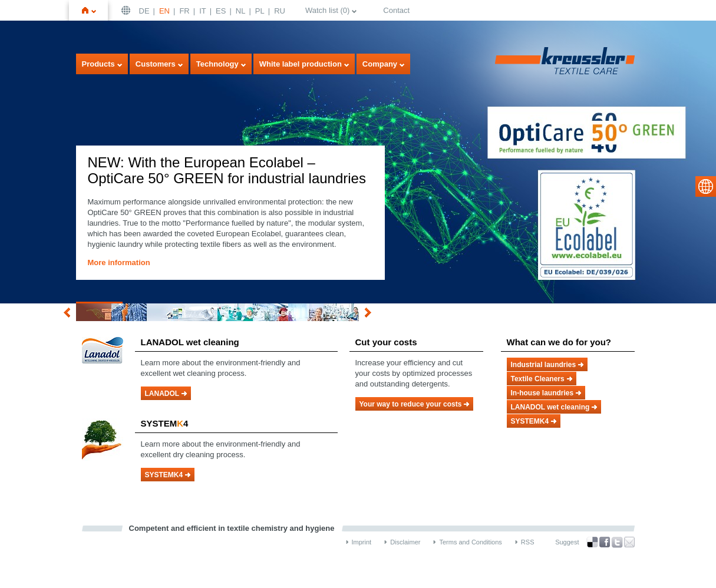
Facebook (605, 542)
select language (706, 186)
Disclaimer (405, 542)
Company (380, 64)
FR (184, 11)
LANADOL (162, 394)
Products (98, 64)
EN (164, 11)
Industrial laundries (544, 365)
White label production (301, 64)
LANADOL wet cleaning (550, 407)
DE (144, 11)
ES (221, 11)
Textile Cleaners (538, 379)
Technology (217, 64)
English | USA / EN (127, 10)
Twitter (617, 542)
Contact (396, 10)
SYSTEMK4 (164, 475)
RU (280, 11)
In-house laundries (542, 393)
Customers (156, 64)
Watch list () (327, 10)
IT (203, 11)
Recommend (629, 542)
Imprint (362, 542)
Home (94, 10)
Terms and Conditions (470, 542)
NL (241, 11)
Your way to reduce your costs (411, 404)
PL (260, 11)
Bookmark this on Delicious (592, 542)
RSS (528, 542)
